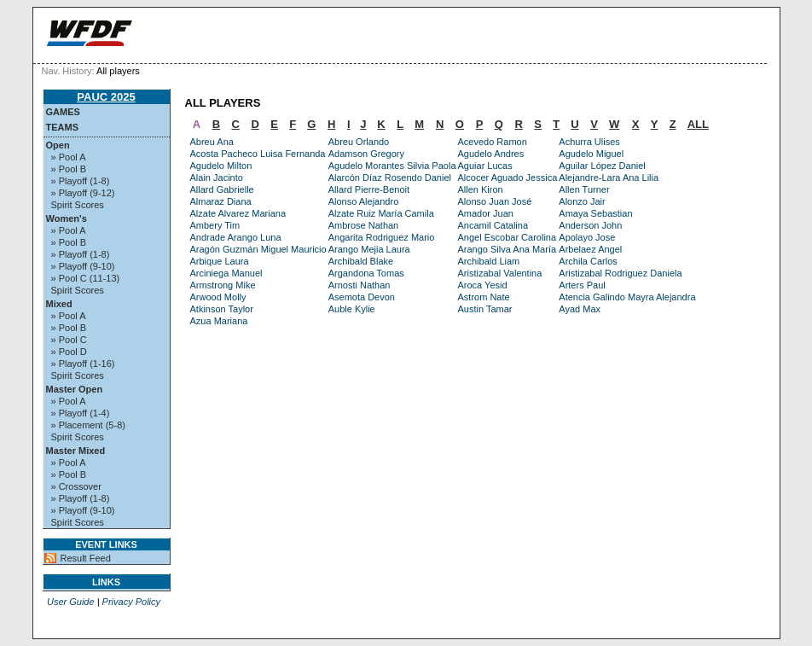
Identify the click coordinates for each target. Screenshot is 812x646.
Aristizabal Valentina (500, 273)
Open (58, 145)
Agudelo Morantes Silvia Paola (392, 166)
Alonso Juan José (495, 201)
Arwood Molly (218, 297)
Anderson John (590, 225)
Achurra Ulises (589, 142)
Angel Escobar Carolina (507, 237)
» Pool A (69, 157)
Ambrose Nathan (364, 225)
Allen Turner (584, 189)
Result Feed (86, 558)
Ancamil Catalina (493, 225)
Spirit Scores (78, 205)
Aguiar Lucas (485, 166)
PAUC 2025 (106, 97)
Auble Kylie (352, 309)
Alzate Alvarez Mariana (238, 213)
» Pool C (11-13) (86, 278)
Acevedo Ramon (493, 142)
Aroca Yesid (483, 285)
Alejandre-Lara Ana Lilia (609, 178)
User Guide (71, 602)
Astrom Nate (484, 297)
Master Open (75, 389)
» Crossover (76, 486)
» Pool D (69, 352)
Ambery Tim (215, 225)
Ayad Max (580, 309)
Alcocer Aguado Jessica (508, 178)
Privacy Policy (131, 602)
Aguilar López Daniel (602, 166)
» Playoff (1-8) (81, 181)
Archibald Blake (361, 261)
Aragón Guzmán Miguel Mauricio (258, 249)
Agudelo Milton (221, 166)
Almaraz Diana (221, 201)
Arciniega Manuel (226, 273)
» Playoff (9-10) (83, 266)
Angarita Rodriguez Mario (382, 237)
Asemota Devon (362, 297)
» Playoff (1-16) (83, 364)
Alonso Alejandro (364, 201)
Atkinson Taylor (222, 309)
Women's (67, 218)
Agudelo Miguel (591, 154)
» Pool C (69, 340)
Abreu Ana (212, 142)
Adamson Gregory (366, 154)
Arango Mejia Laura (369, 249)
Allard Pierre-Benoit (369, 189)
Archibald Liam (489, 261)
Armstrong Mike (223, 285)
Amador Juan (486, 213)
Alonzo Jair (582, 201)
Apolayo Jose (587, 237)
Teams (63, 127)
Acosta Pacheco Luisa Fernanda (258, 154)
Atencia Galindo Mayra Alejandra (627, 297)
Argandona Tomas (366, 273)
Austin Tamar (485, 309)
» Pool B (69, 169)
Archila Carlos (588, 261)
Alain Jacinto (217, 178)
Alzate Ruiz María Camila (381, 213)
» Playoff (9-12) (83, 193)
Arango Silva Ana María (507, 249)
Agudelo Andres (491, 154)
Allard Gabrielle (222, 189)
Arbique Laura (220, 261)
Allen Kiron (481, 189)
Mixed (59, 304)
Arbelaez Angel (590, 249)
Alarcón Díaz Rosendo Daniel (390, 178)
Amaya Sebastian (595, 213)
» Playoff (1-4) (81, 413)
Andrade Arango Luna (236, 237)
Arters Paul (582, 285)
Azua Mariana (219, 321)
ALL (698, 124)
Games (63, 112)
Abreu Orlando (359, 142)
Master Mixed (76, 451)
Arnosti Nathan (360, 285)
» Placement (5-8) (88, 425)
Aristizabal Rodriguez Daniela (620, 273)
